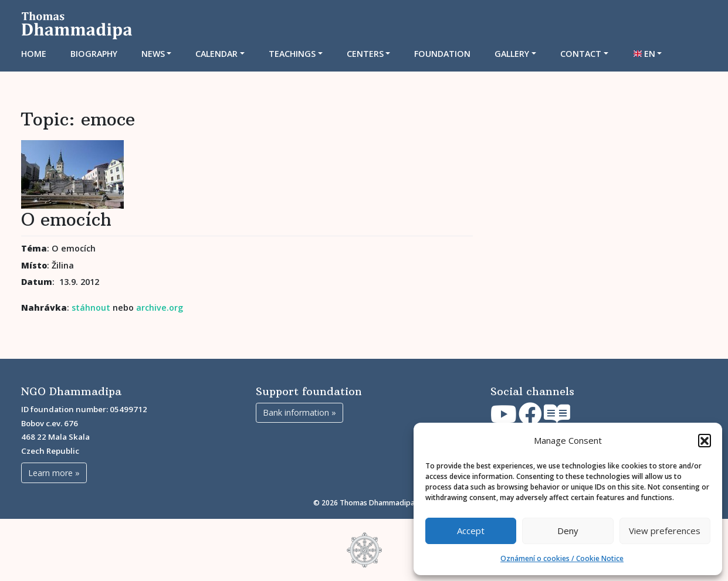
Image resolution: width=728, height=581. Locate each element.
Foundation (442, 54)
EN (650, 54)
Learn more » (54, 473)
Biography (94, 54)
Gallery (512, 54)
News (153, 54)
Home (34, 54)
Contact (581, 54)
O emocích (66, 219)
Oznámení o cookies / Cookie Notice (562, 558)
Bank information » (299, 412)
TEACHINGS (292, 54)
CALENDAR (216, 54)
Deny (568, 531)
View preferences (665, 531)
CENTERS (365, 54)
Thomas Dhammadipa (377, 503)
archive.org (160, 308)
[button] (705, 440)
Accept (471, 531)
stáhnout (91, 308)
